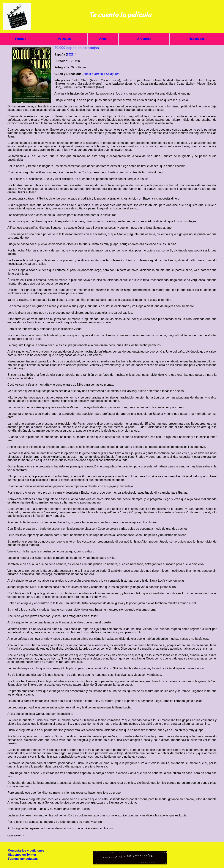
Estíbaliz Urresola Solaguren (101, 74)
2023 (70, 54)
